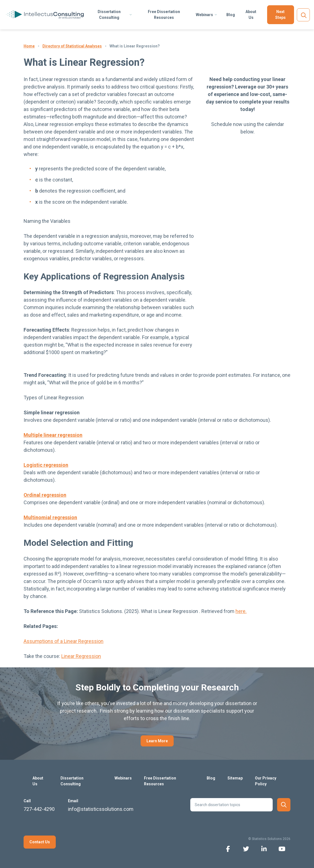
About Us (251, 15)
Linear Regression (81, 656)
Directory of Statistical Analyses (72, 46)
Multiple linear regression (53, 435)
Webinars (204, 15)
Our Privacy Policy (266, 781)
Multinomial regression (50, 517)
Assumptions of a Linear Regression (64, 641)
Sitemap (235, 778)
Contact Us (40, 842)
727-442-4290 (39, 809)
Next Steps (280, 15)
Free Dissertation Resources (164, 15)
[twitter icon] (246, 848)
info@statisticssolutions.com (101, 809)
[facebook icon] (228, 848)
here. (241, 611)
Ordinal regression (45, 495)
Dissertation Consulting (109, 15)
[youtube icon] (282, 848)
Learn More (157, 741)
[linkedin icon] (264, 848)
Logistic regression (46, 465)
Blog (231, 15)
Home (29, 46)
